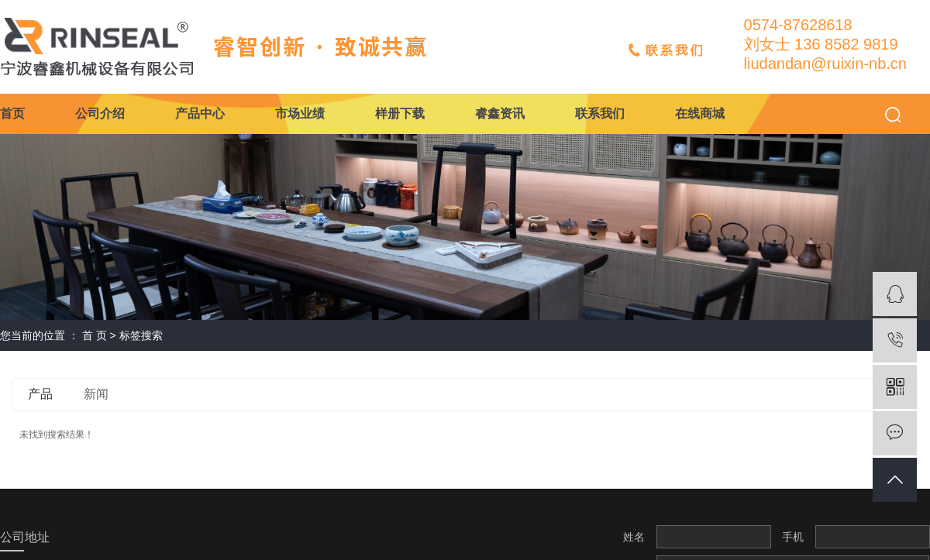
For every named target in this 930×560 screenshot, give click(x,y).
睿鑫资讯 (500, 113)
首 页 (95, 335)
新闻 (96, 394)
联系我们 (600, 113)
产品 (40, 394)
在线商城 (700, 113)
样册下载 (400, 113)
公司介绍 (100, 113)
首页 (12, 113)
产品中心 (200, 113)
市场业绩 (300, 113)
